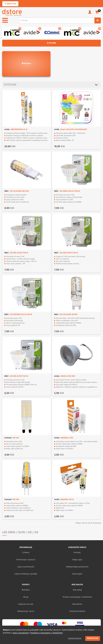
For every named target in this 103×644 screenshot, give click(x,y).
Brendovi (26, 590)
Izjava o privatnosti (26, 567)
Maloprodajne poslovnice (77, 567)
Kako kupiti (77, 574)
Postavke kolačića (75, 638)
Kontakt (77, 553)
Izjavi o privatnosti (21, 633)
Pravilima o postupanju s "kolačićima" (47, 633)
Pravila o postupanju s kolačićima (77, 597)
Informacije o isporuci (26, 560)
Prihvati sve (93, 638)
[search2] (98, 20)
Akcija (26, 597)
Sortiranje (51, 85)
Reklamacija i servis (26, 611)
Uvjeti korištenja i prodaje (26, 574)
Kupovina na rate (26, 604)
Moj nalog (77, 590)
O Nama (26, 553)
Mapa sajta (77, 560)
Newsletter (77, 604)
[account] (90, 13)
